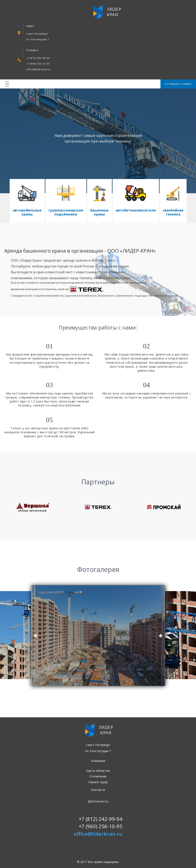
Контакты (98, 790)
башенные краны (99, 212)
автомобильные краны (27, 212)
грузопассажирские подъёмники (66, 212)
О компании (98, 776)
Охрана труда (98, 782)
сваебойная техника (173, 212)
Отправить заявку (178, 84)
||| (8, 84)
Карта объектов (98, 771)
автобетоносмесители (136, 210)
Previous (36, 636)
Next (160, 636)
